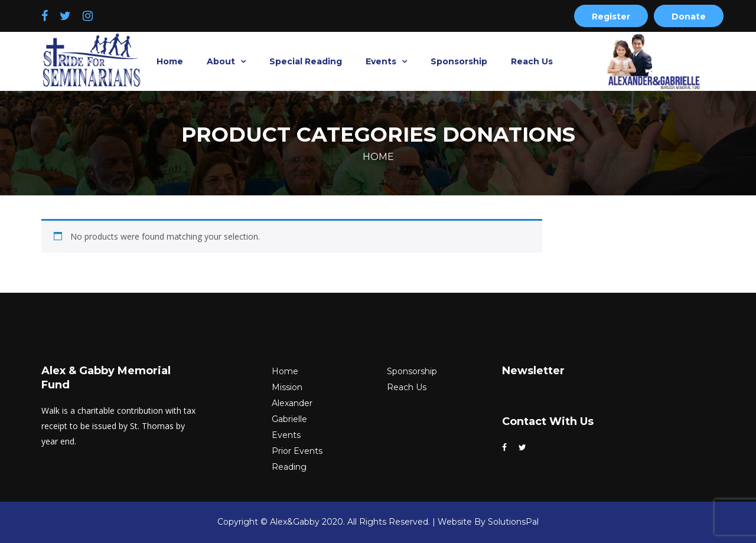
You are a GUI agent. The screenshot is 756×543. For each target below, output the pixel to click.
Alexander (292, 403)
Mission (287, 387)
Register (611, 17)
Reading (289, 467)
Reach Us (532, 61)
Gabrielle (289, 419)
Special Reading (306, 61)
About (222, 61)
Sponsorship (459, 61)
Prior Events (297, 451)
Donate (689, 17)
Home (170, 61)
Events (382, 61)
